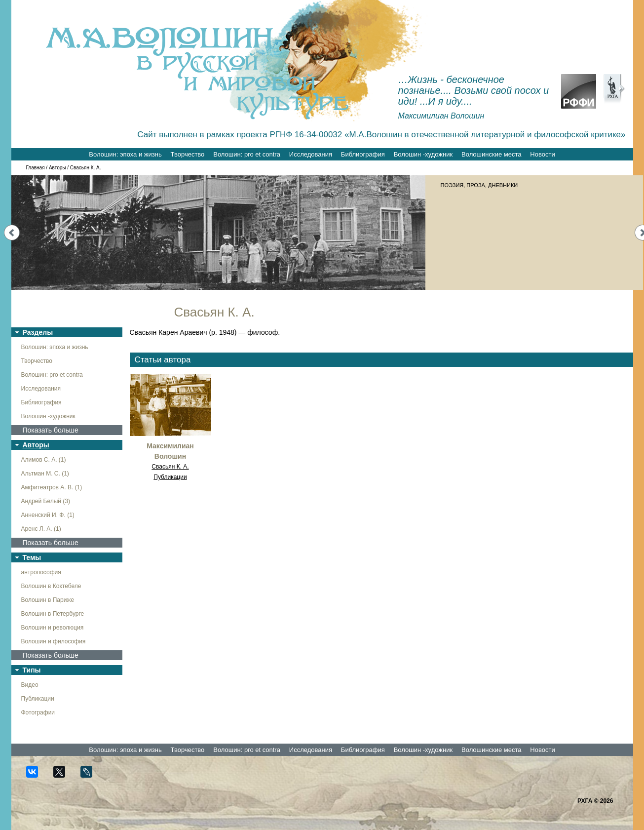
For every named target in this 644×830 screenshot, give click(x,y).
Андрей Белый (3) (46, 501)
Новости (542, 154)
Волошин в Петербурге (53, 614)
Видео (30, 685)
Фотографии (38, 712)
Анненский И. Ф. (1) (48, 515)
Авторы (57, 168)
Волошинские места (491, 154)
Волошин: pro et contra (247, 154)
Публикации (38, 699)
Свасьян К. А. (170, 467)
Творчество (188, 154)
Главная (36, 168)
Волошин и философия (54, 641)
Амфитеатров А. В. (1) (52, 487)
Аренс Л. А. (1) (41, 529)
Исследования (311, 154)
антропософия (41, 572)
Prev (12, 233)
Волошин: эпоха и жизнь (125, 154)
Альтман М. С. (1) (45, 474)
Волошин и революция (53, 628)
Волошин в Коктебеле (51, 586)
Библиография (363, 154)
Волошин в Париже (48, 600)
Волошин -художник (423, 154)
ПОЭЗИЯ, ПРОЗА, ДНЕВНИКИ (479, 185)
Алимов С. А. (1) (44, 460)
